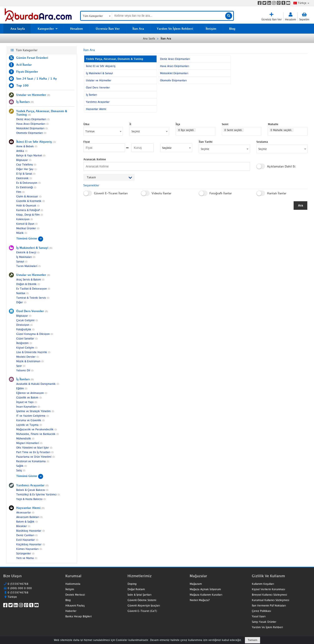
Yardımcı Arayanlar (98, 102)
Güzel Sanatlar (27, 338)
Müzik (22, 233)
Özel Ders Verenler (98, 88)
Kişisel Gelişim (27, 348)
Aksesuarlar (25, 512)
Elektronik (24, 178)
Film (20, 192)
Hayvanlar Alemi (96, 109)
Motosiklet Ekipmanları (32, 128)
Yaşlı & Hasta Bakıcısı (31, 499)
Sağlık (22, 466)
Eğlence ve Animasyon (32, 393)
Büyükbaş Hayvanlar (31, 531)
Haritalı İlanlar (271, 193)
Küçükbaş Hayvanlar (31, 544)
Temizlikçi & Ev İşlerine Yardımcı (38, 494)
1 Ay (54, 79)
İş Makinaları (26, 257)
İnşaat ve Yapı (27, 402)
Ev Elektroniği (26, 187)
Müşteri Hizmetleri (29, 443)
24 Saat (28, 79)
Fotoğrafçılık (25, 329)
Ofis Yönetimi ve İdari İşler (34, 448)
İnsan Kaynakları (28, 407)
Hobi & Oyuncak (28, 206)
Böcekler (23, 526)
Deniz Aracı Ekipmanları (33, 119)
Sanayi (22, 261)
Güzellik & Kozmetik (31, 201)
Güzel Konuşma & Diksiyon (35, 334)
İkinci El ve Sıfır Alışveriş (101, 66)
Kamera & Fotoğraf (30, 210)
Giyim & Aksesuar (29, 196)
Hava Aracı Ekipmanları (32, 124)
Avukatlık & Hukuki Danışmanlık (38, 384)
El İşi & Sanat (26, 174)
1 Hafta (42, 79)
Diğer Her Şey (27, 169)
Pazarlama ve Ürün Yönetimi (36, 457)
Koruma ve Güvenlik (30, 420)
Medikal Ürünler (28, 228)
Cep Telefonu (26, 165)
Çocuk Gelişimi (27, 320)
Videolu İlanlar (156, 193)
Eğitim (22, 388)
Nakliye (23, 293)
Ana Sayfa (149, 39)
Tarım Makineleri (28, 266)
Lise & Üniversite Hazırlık (33, 352)
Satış (21, 470)
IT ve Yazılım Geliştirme (33, 416)
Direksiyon (24, 325)
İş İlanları (91, 95)
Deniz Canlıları (27, 535)
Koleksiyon (25, 219)
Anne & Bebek (27, 146)
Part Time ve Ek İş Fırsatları (35, 452)
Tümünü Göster (30, 238)
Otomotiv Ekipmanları (31, 133)
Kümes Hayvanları (29, 549)
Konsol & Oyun (27, 224)
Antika (22, 151)
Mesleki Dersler (28, 357)
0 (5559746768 (18, 584)
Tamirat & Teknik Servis (33, 298)
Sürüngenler (25, 553)
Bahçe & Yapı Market (31, 155)
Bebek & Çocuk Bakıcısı (32, 490)
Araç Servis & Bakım (30, 279)
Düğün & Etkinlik (28, 284)
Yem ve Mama (27, 558)
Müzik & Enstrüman (30, 361)
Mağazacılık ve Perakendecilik (37, 429)
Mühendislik (25, 438)
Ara (300, 205)
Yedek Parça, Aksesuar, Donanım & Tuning (115, 59)
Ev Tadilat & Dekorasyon (33, 289)
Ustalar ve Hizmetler (99, 80)
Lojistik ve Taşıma (29, 425)
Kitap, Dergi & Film (30, 215)
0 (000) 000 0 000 (20, 588)
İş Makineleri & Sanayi (99, 73)
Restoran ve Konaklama (33, 461)
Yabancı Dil (25, 370)
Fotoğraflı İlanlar (215, 193)
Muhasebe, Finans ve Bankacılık (38, 434)
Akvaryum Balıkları (29, 517)
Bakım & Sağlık (27, 522)
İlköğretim (24, 343)
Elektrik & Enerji (28, 252)
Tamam (253, 640)
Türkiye (12, 597)
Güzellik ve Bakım (29, 397)
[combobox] (301, 3)
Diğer (21, 302)
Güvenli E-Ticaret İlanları (106, 193)
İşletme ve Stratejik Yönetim (35, 411)
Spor (21, 366)
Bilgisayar (24, 160)
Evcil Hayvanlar (27, 540)
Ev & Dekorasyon (28, 183)
